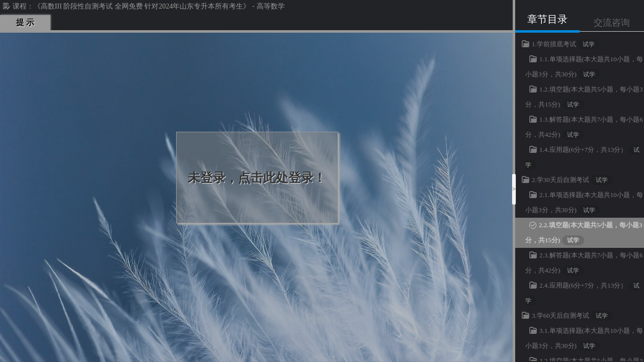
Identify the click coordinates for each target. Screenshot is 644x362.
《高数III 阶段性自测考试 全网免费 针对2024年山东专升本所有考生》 (142, 6)
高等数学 (271, 6)
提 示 (25, 22)
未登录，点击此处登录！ (257, 178)
